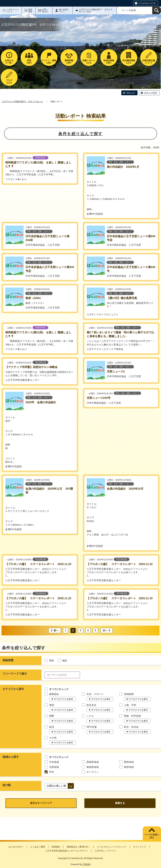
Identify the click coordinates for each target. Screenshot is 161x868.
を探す (29, 62)
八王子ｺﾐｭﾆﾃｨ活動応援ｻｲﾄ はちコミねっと (22, 101)
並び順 (7, 785)
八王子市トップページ (105, 851)
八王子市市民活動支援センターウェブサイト (67, 851)
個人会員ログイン (64, 11)
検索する (120, 803)
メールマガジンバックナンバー (112, 847)
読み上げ (131, 93)
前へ (56, 630)
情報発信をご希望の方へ (78, 847)
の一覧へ (9, 62)
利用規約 (56, 847)
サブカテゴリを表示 (63, 699)
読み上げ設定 (151, 93)
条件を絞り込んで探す (80, 134)
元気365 (87, 864)
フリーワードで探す (15, 674)
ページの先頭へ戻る (152, 836)
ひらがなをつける (147, 3)
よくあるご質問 (38, 847)
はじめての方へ (16, 847)
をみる (89, 62)
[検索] (157, 10)
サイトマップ (140, 847)
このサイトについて (12, 11)
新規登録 (30, 11)
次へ (105, 630)
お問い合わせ (45, 11)
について (149, 62)
